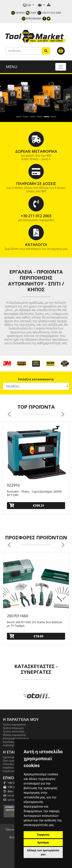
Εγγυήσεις (9, 742)
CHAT (31, 13)
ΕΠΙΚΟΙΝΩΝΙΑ (31, 18)
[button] (5, 98)
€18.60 (26, 636)
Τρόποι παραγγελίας (14, 724)
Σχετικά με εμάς (12, 757)
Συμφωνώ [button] (43, 835)
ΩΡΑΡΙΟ (18, 13)
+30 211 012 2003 (49, 13)
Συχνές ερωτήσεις (13, 771)
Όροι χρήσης (10, 761)
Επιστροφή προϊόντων (16, 738)
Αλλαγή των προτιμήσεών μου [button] (43, 852)
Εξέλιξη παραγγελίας (14, 735)
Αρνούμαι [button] (43, 842)
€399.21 (27, 505)
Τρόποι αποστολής (14, 731)
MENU (12, 67)
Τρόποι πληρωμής (13, 728)
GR (27, 5)
